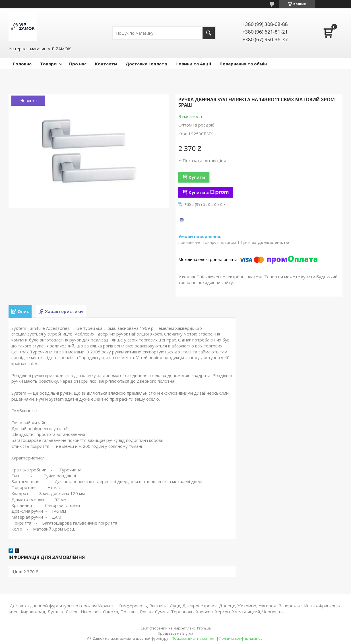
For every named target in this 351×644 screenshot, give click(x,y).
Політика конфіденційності (242, 638)
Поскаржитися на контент (194, 638)
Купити (197, 177)
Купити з (209, 192)
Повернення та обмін (243, 64)
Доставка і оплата (146, 64)
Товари (48, 64)
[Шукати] (209, 33)
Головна (22, 64)
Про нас (78, 64)
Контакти (106, 64)
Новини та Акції (193, 64)
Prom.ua (204, 628)
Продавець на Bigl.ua (175, 633)
